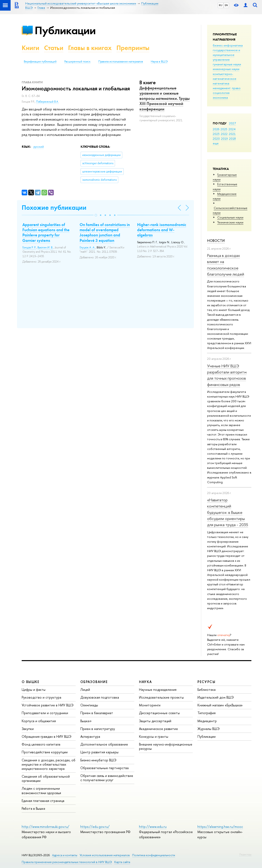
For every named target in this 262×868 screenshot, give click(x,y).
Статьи (54, 48)
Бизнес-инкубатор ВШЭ (98, 760)
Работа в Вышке (33, 808)
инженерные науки (226, 69)
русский (39, 147)
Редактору (245, 854)
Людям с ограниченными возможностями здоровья (41, 790)
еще (216, 143)
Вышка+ (86, 721)
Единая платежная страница (43, 801)
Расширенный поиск (77, 62)
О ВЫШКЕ (31, 682)
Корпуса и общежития (39, 721)
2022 (224, 134)
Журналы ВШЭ (209, 729)
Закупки (28, 729)
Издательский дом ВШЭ (216, 697)
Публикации (65, 30)
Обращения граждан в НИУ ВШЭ (47, 736)
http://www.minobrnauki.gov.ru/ (45, 827)
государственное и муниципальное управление (226, 55)
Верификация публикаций (40, 62)
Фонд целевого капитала (41, 744)
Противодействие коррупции (45, 752)
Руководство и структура (41, 697)
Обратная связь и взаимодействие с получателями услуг (107, 778)
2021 (232, 134)
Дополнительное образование (104, 744)
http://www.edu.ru (153, 827)
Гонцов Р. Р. (29, 247)
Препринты (133, 48)
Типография (207, 713)
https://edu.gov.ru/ (95, 827)
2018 (232, 138)
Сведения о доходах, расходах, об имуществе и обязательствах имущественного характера (49, 764)
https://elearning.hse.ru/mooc (220, 827)
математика (221, 83)
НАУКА (145, 682)
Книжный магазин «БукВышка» (220, 705)
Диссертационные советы (159, 713)
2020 (216, 138)
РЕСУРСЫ (206, 682)
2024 (232, 129)
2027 (232, 123)
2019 (224, 138)
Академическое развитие (158, 729)
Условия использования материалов (105, 855)
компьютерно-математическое (225, 76)
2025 (224, 129)
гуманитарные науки (227, 64)
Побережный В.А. (47, 102)
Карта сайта (122, 862)
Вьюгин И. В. (45, 247)
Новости (216, 241)
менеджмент (222, 88)
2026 (216, 129)
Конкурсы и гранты (154, 736)
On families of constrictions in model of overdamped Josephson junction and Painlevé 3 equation (105, 232)
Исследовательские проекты (161, 697)
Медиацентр (207, 721)
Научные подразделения (158, 690)
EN (226, 5)
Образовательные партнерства (104, 768)
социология (221, 93)
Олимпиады (89, 705)
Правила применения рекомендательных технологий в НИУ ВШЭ (67, 862)
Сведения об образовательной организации (46, 778)
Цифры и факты (34, 690)
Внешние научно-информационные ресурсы (166, 746)
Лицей (85, 690)
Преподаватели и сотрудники (45, 713)
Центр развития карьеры (99, 752)
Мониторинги (150, 705)
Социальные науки (230, 217)
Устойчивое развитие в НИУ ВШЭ (48, 705)
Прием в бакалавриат (97, 713)
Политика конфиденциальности (154, 855)
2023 (216, 134)
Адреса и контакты (65, 855)
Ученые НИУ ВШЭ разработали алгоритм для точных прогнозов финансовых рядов (227, 375)
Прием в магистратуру (98, 729)
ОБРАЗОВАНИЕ (94, 682)
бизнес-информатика (228, 45)
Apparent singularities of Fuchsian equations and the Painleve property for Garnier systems (46, 232)
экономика (220, 97)
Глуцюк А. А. (87, 247)
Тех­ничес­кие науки (230, 222)
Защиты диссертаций (155, 721)
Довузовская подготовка (100, 697)
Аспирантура (90, 736)
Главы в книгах (90, 48)
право (236, 88)
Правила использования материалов (121, 62)
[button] (96, 215)
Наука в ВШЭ (159, 62)
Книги (31, 48)
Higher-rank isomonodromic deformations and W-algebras (162, 230)
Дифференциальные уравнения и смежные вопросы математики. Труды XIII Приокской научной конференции (165, 98)
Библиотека (207, 690)
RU (221, 5)
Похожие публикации (54, 208)
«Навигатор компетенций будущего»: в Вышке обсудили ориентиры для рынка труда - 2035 (228, 512)
